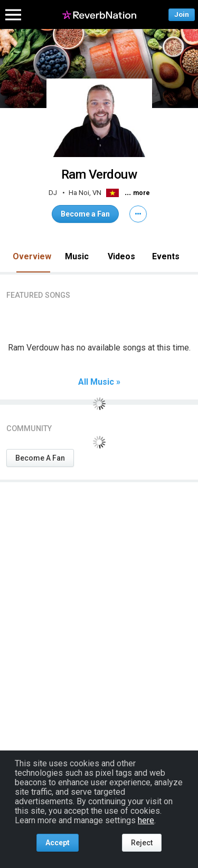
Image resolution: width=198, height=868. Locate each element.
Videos (121, 256)
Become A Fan (40, 458)
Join (182, 14)
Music (77, 256)
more (142, 193)
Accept (58, 843)
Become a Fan (85, 214)
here (146, 820)
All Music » (99, 382)
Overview (32, 256)
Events (166, 256)
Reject (142, 843)
